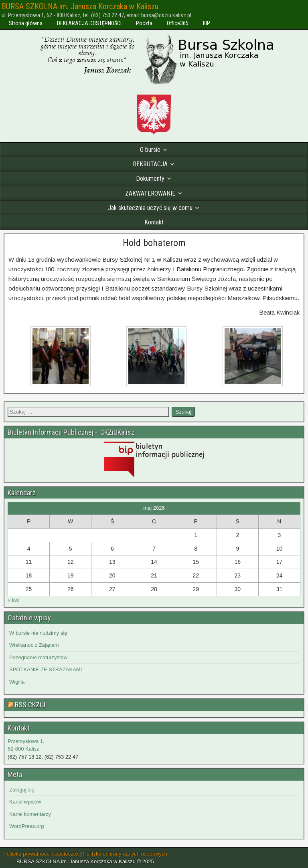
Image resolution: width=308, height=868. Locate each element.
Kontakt (154, 222)
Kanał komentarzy (30, 814)
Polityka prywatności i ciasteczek (41, 854)
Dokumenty (150, 179)
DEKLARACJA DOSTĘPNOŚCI (89, 23)
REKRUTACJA (150, 164)
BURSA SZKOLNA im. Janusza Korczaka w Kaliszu (80, 6)
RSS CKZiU (30, 705)
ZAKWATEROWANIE (150, 193)
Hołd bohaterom (154, 243)
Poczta (144, 23)
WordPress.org (26, 826)
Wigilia (17, 682)
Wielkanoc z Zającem (34, 645)
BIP (207, 23)
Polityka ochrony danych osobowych (125, 854)
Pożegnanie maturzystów (38, 657)
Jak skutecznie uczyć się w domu (150, 208)
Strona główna (26, 23)
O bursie (150, 150)
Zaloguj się (22, 790)
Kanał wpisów (25, 802)
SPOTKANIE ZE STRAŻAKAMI (46, 669)
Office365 (178, 23)
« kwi (14, 600)
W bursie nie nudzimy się (38, 633)
